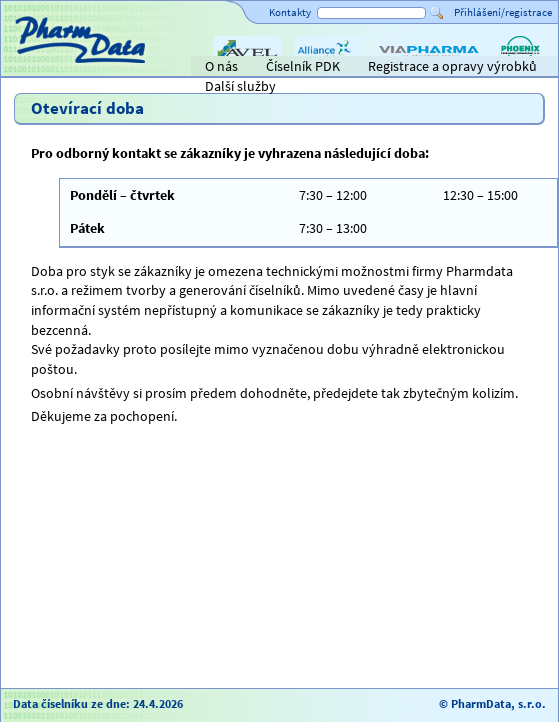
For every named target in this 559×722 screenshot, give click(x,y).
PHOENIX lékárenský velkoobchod (520, 68)
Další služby (240, 86)
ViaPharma (408, 68)
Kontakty (290, 12)
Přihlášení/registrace (503, 12)
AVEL (228, 68)
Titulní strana (49, 66)
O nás (221, 66)
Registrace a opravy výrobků (452, 66)
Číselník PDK (303, 66)
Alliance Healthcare (327, 68)
